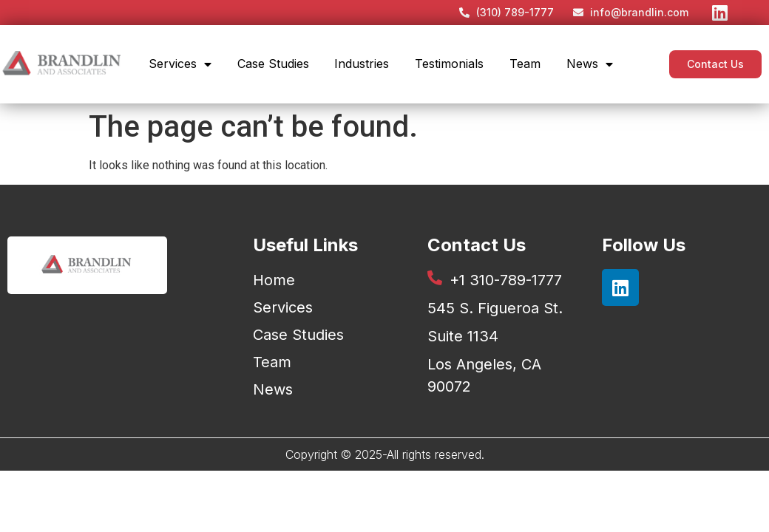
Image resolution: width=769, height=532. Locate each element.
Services (180, 64)
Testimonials (449, 64)
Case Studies (273, 64)
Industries (362, 64)
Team (525, 64)
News (590, 64)
